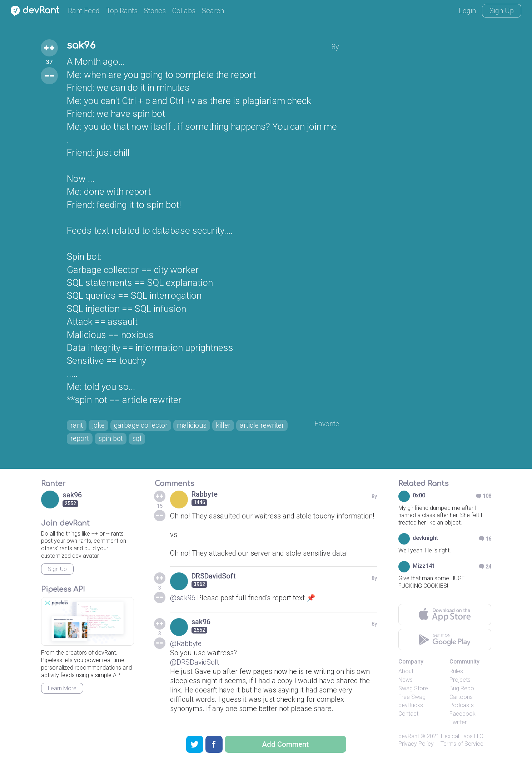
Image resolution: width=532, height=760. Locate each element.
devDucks (411, 706)
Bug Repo (462, 689)
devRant (409, 737)
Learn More (62, 689)
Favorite (326, 424)
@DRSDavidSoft (195, 663)
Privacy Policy (416, 744)
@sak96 (183, 598)
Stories (155, 11)
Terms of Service (462, 744)
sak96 (81, 46)
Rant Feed (84, 11)
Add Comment (285, 744)
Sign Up (502, 11)
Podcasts (462, 706)
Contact (408, 715)
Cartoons (461, 698)
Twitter (458, 723)
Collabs (184, 11)
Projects (460, 680)
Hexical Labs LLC (462, 737)
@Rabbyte (186, 644)
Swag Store (413, 689)
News (406, 680)
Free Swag (412, 698)
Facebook (463, 715)
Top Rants (122, 11)
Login (467, 11)
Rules (456, 672)
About (406, 672)
